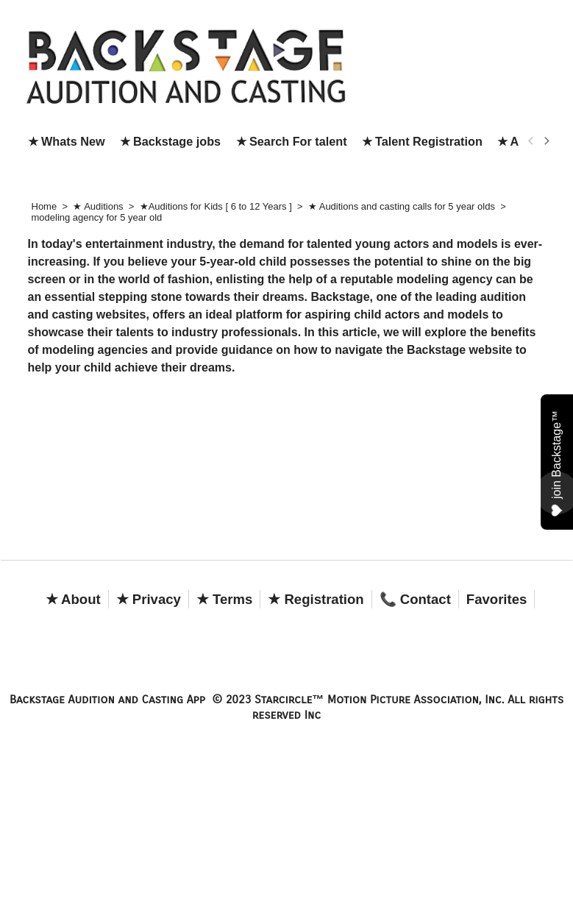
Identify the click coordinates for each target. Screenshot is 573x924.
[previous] (532, 141)
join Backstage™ (557, 463)
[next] (547, 141)
